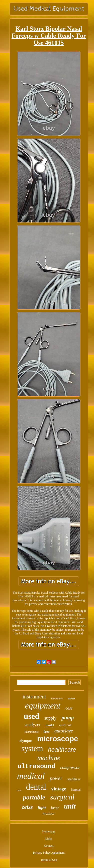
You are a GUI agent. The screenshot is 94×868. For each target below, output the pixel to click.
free (46, 732)
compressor (70, 768)
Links (49, 839)
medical (31, 776)
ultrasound (36, 767)
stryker (71, 699)
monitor (49, 813)
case (69, 708)
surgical (62, 797)
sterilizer (74, 779)
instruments (32, 732)
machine (49, 758)
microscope (58, 739)
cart (19, 790)
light (42, 808)
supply (50, 718)
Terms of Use (49, 860)
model (50, 725)
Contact (49, 846)
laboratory (57, 698)
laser (55, 808)
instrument (34, 697)
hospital (76, 790)
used (32, 716)
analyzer (33, 724)
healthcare (62, 749)
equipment (43, 706)
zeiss (27, 807)
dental (36, 787)
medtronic (66, 725)
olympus (26, 741)
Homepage (49, 831)
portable (34, 797)
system (32, 748)
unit (70, 806)
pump (68, 718)
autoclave (64, 731)
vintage (59, 789)
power (56, 778)
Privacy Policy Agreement (49, 853)
